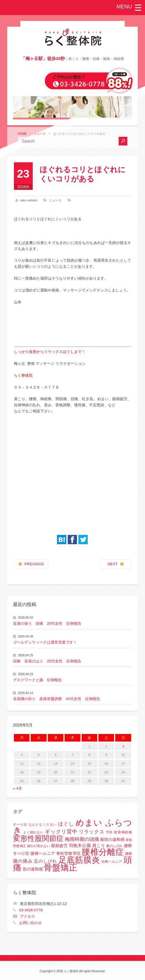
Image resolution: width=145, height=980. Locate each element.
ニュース (40, 134)
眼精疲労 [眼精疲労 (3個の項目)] (59, 846)
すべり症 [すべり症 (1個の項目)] (20, 824)
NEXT (113, 564)
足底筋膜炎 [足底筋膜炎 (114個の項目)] (79, 860)
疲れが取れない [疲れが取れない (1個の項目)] (39, 846)
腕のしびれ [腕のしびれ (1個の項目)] (114, 846)
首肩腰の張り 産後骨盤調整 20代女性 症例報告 (56, 699)
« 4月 (18, 788)
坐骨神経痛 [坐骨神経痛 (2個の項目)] (123, 832)
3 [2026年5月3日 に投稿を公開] (123, 746)
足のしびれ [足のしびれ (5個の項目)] (45, 861)
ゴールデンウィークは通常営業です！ (45, 642)
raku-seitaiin (29, 200)
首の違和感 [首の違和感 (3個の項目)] (33, 869)
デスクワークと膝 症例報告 (37, 680)
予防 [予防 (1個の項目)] (109, 832)
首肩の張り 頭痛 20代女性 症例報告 (47, 623)
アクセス (27, 916)
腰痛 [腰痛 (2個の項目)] (129, 854)
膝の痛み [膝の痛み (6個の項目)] (23, 861)
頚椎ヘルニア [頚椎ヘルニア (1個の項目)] (112, 861)
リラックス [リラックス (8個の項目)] (92, 832)
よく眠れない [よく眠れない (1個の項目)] (33, 832)
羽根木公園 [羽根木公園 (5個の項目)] (80, 845)
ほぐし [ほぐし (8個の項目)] (66, 824)
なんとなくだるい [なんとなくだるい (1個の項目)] (43, 824)
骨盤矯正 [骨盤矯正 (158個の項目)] (60, 867)
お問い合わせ (30, 923)
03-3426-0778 (31, 910)
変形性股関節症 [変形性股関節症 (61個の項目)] (38, 838)
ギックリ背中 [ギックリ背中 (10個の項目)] (61, 832)
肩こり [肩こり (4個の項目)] (99, 846)
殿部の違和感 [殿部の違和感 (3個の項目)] (112, 840)
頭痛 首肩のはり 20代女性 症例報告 (47, 661)
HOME (22, 134)
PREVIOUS (34, 564)
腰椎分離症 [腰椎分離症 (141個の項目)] (103, 852)
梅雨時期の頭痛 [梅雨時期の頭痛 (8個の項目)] (82, 839)
